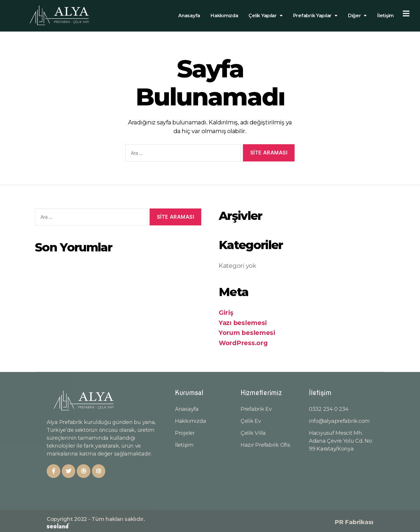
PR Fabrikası (354, 522)
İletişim (385, 16)
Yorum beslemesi (247, 333)
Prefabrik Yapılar (315, 16)
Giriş (226, 313)
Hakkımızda (224, 16)
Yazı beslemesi (243, 323)
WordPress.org (243, 343)
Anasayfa (189, 16)
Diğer (357, 16)
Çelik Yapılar (265, 16)
